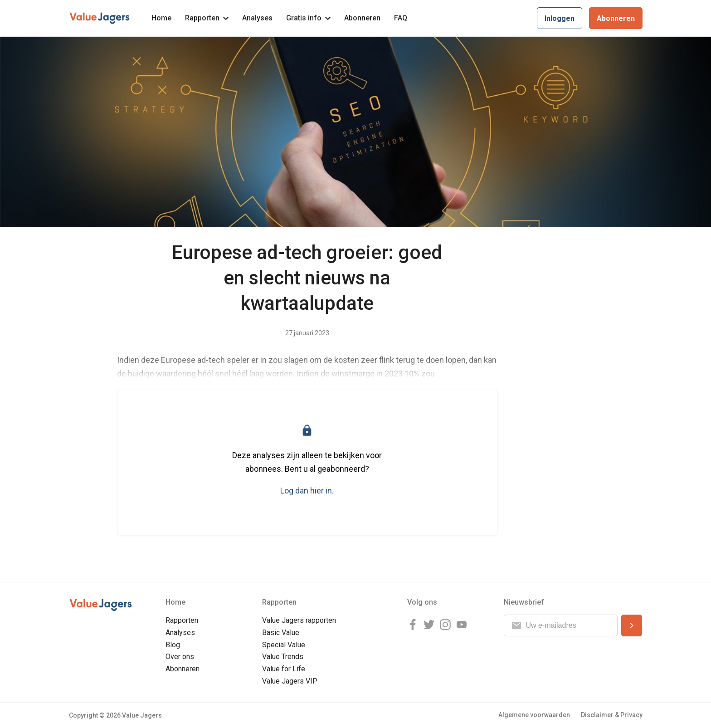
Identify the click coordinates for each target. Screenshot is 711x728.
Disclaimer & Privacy (612, 715)
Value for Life (284, 669)
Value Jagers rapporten (299, 620)
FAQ (401, 18)
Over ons (180, 657)
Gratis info (308, 18)
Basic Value (281, 633)
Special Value (284, 645)
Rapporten (207, 18)
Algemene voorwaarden (534, 715)
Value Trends (283, 657)
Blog (173, 645)
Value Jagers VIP (290, 681)
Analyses (257, 18)
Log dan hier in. (307, 491)
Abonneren (362, 18)
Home (161, 18)
